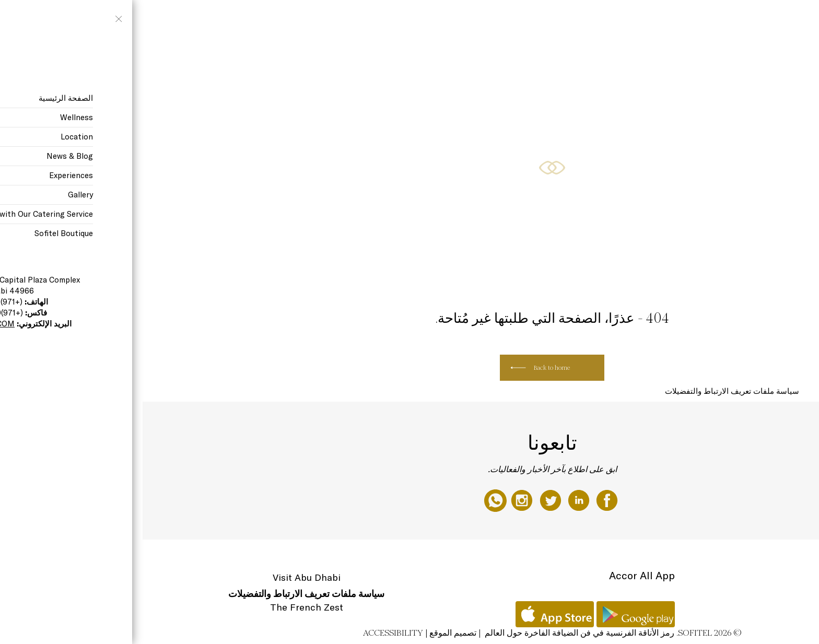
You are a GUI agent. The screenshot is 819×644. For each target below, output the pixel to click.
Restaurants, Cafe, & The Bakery (188, 19)
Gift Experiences (361, 19)
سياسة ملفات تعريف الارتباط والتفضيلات (589, 391)
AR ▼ (58, 19)
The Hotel (407, 19)
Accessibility (250, 633)
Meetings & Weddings (105, 19)
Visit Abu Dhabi (164, 577)
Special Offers (260, 19)
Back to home (409, 368)
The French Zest (164, 607)
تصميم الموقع (310, 633)
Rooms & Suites (309, 19)
